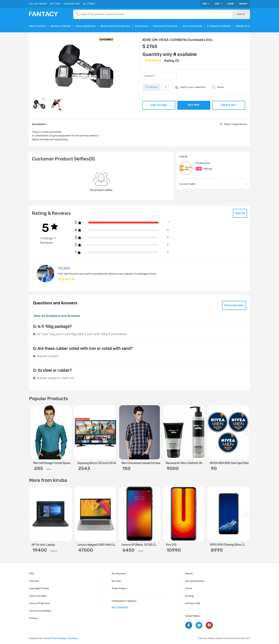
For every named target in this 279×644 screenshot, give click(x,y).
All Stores (89, 4)
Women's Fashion (61, 26)
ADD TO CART (159, 105)
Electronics (142, 26)
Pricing (189, 596)
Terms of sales (38, 596)
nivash (64, 268)
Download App (72, 4)
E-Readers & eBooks (219, 26)
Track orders (119, 588)
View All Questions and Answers (57, 316)
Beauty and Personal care (115, 26)
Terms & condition (40, 611)
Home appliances (86, 26)
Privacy (33, 618)
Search (241, 14)
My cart (116, 581)
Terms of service (39, 603)
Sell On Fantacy (38, 4)
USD (218, 4)
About (189, 573)
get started (120, 608)
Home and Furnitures (165, 26)
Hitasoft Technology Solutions (61, 638)
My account (119, 573)
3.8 (199, 169)
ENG (206, 4)
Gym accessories (192, 26)
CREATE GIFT (229, 105)
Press (189, 588)
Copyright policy (39, 588)
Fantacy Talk (193, 603)
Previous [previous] (33, 433)
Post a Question (234, 305)
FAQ (31, 573)
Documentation (195, 581)
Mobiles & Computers (248, 26)
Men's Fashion (37, 26)
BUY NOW (194, 105)
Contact (34, 581)
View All (240, 213)
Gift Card (55, 4)
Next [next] (248, 433)
